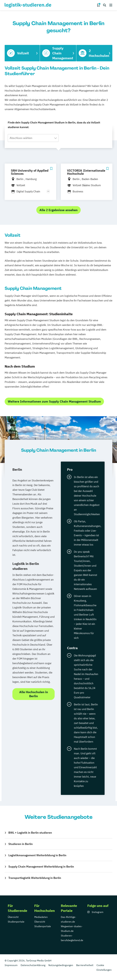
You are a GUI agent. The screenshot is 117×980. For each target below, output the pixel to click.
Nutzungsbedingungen (61, 965)
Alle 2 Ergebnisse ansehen (58, 210)
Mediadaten (41, 917)
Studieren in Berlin (21, 844)
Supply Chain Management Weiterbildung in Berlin (41, 867)
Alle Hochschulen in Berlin (34, 694)
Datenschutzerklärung (33, 965)
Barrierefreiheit (85, 965)
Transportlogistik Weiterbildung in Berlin (35, 878)
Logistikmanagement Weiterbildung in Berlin (37, 855)
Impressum (11, 965)
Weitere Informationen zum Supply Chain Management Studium (54, 401)
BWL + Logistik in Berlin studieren (30, 833)
